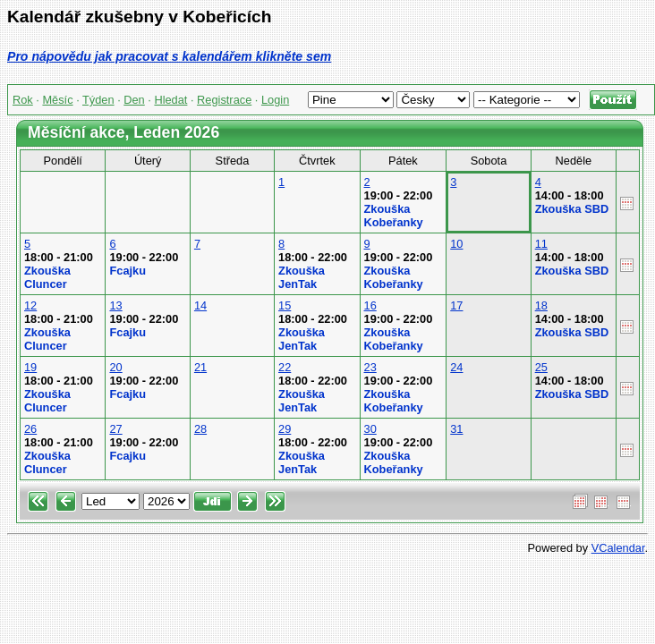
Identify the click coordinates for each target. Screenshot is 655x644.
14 (200, 305)
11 (541, 244)
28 (200, 429)
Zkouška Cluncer (47, 277)
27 (115, 429)
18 (541, 305)
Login (275, 100)
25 (541, 367)
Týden (98, 100)
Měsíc (57, 100)
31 (456, 429)
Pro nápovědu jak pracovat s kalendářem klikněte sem (169, 56)
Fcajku (128, 271)
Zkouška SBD (572, 209)
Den (134, 100)
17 (456, 305)
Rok (23, 100)
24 (456, 367)
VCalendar (618, 548)
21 (200, 367)
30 (370, 429)
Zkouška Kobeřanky (394, 216)
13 (115, 305)
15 (285, 305)
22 (285, 367)
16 (370, 305)
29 (285, 429)
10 (456, 244)
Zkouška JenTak (302, 277)
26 (30, 429)
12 (30, 305)
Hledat (170, 100)
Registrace (224, 100)
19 (30, 367)
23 (370, 367)
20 (115, 367)
